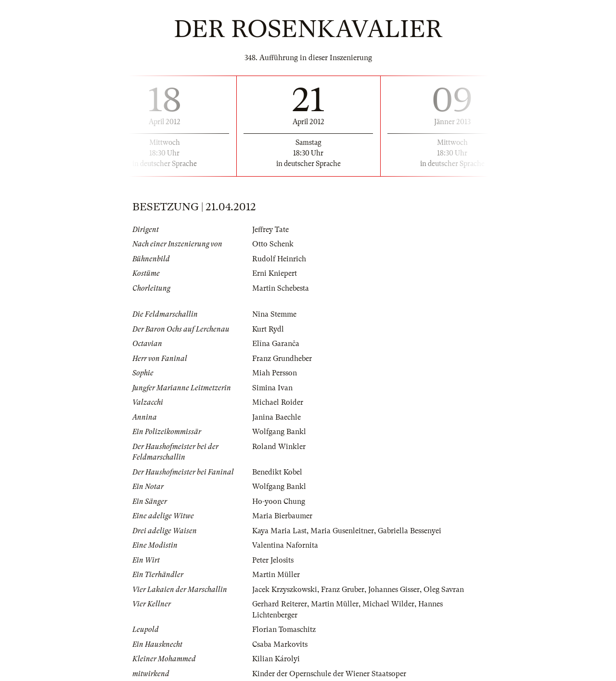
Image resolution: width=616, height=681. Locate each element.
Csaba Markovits (280, 644)
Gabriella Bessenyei (410, 531)
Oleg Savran (444, 590)
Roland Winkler (279, 447)
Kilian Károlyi (276, 659)
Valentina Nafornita (285, 545)
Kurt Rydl (268, 329)
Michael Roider (278, 402)
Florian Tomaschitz (284, 630)
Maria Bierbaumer (282, 516)
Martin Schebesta (281, 288)
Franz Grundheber (282, 359)
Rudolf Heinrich (279, 259)
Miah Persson (275, 373)
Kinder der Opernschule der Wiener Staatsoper (329, 674)
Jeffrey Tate (270, 230)
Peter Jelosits (273, 560)
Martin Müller (276, 575)
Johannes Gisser (394, 590)
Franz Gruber (343, 590)
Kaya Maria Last (279, 531)
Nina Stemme (274, 314)
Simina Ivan (272, 388)
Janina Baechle (276, 417)
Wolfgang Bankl (279, 432)
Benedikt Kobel (277, 472)
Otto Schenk (273, 244)
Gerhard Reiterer (280, 604)
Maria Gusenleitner (342, 531)
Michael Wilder (388, 604)
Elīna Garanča (276, 344)
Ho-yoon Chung (279, 501)
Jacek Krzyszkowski (285, 590)
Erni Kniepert (275, 273)
